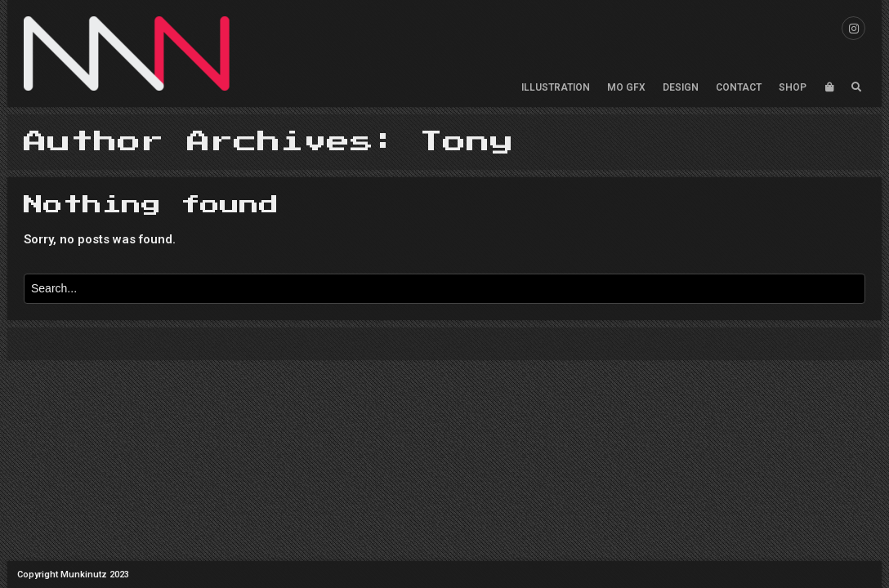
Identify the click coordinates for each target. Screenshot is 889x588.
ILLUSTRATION (556, 87)
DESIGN (681, 87)
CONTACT (739, 87)
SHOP (793, 87)
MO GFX (626, 87)
